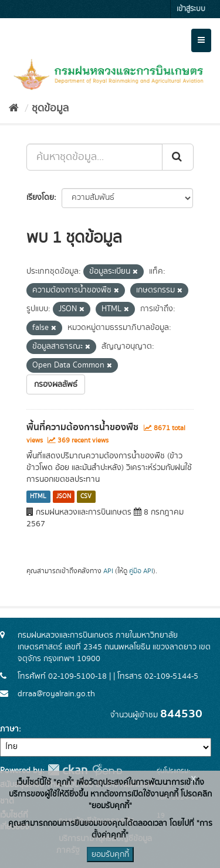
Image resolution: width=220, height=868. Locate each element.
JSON (64, 496)
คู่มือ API (141, 571)
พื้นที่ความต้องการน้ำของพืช (82, 427)
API (108, 571)
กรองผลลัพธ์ (56, 384)
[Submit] (178, 157)
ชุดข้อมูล (50, 108)
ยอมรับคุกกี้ (110, 855)
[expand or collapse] (201, 40)
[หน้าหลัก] (14, 108)
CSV (86, 496)
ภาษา (9, 729)
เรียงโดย (40, 198)
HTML (38, 496)
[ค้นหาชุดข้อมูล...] (94, 157)
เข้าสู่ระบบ (191, 9)
